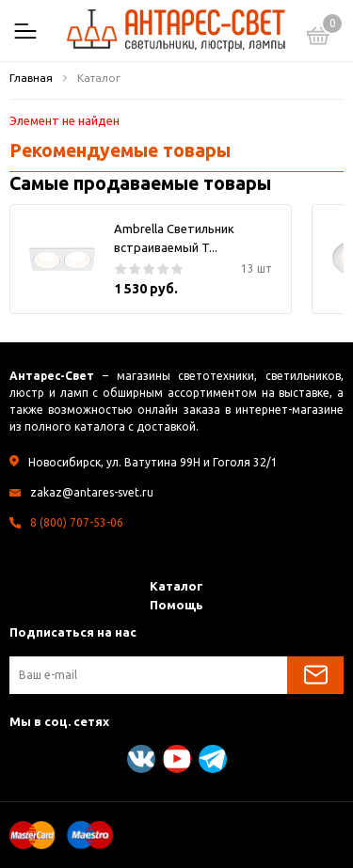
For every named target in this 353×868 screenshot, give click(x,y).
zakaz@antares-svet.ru (92, 492)
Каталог (176, 586)
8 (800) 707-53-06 (77, 522)
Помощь (176, 605)
